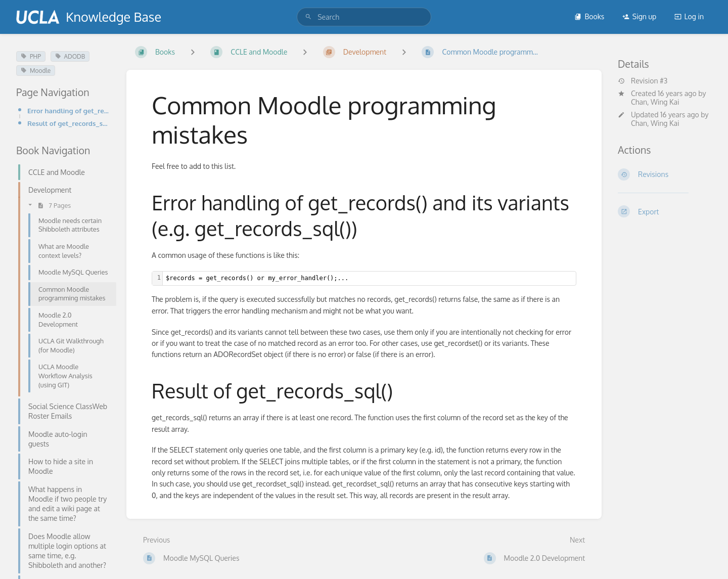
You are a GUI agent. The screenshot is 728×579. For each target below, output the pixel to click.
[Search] (308, 17)
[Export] (665, 211)
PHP (31, 56)
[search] (364, 17)
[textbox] (369, 278)
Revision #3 (643, 81)
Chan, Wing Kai (655, 102)
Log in (689, 16)
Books (589, 16)
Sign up (639, 16)
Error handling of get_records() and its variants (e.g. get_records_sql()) (69, 110)
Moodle (36, 71)
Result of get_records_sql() (69, 123)
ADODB (70, 56)
